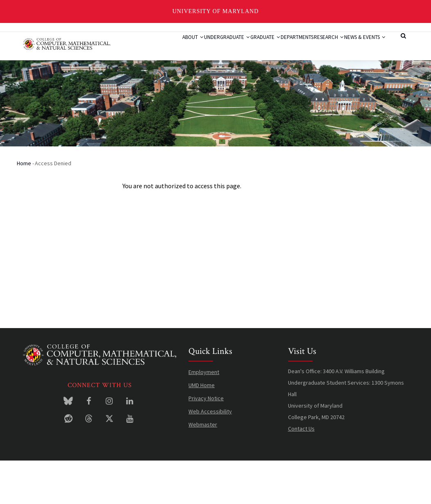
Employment (204, 415)
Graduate (245, 47)
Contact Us (301, 472)
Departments (286, 47)
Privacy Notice (206, 442)
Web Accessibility (210, 455)
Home (24, 207)
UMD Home (202, 429)
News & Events (165, 78)
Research (327, 47)
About (154, 47)
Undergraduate (197, 47)
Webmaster (203, 468)
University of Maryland (216, 11)
